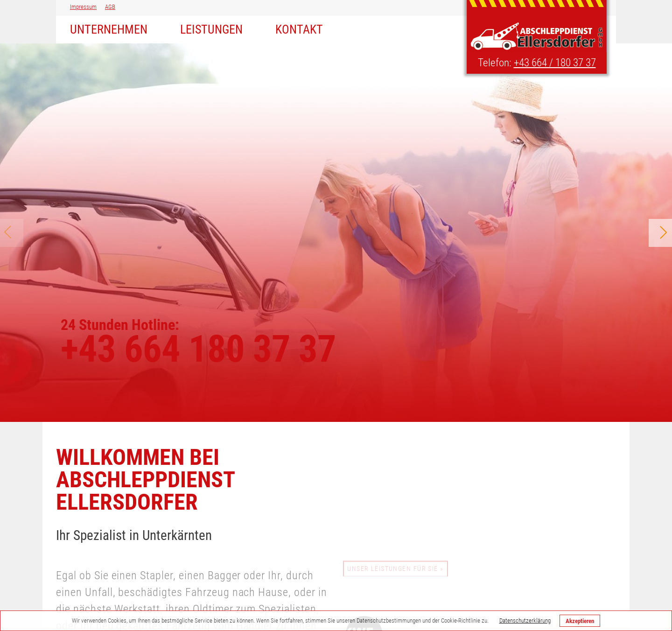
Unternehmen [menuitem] (109, 29)
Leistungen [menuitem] (211, 29)
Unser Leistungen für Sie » (395, 570)
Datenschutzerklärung (525, 620)
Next (660, 233)
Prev (12, 233)
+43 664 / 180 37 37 (555, 63)
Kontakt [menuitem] (299, 29)
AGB (110, 7)
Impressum (83, 7)
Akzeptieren (580, 621)
